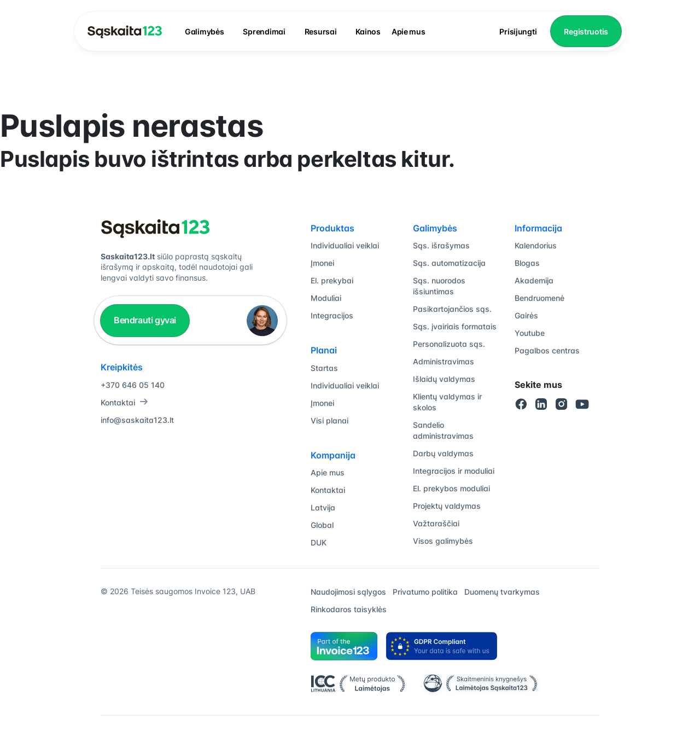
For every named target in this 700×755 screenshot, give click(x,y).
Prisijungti (518, 31)
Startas (324, 368)
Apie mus (409, 31)
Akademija (534, 280)
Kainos (368, 31)
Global (322, 525)
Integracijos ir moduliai (454, 471)
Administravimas (444, 361)
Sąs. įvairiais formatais (455, 326)
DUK (319, 542)
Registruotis (586, 31)
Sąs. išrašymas (441, 245)
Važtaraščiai (436, 523)
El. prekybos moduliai (451, 488)
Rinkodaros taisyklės (349, 609)
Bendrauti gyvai (145, 320)
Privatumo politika (425, 592)
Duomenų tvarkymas (502, 592)
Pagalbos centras (547, 350)
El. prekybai (332, 280)
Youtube (530, 333)
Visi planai (329, 420)
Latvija (323, 507)
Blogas (527, 263)
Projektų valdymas (447, 506)
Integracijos (332, 315)
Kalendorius (536, 245)
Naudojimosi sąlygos (348, 592)
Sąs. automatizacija (449, 263)
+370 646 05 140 (133, 385)
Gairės (526, 315)
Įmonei (322, 263)
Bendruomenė (539, 298)
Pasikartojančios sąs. (452, 309)
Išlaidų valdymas (444, 379)
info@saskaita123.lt (137, 420)
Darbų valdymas (443, 453)
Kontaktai (124, 402)
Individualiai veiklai (345, 245)
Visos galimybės (443, 541)
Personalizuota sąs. (449, 344)
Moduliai (326, 298)
